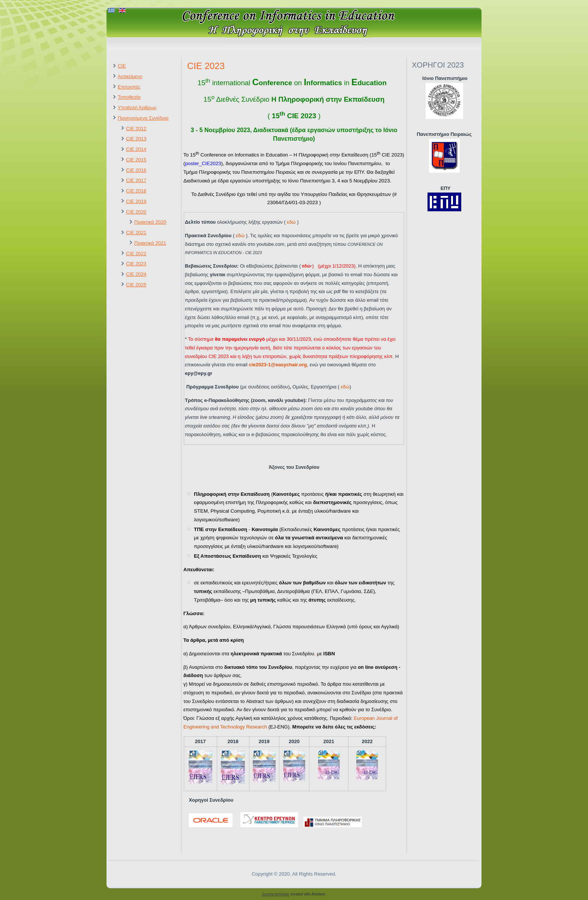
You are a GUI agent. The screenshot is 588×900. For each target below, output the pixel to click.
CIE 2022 (136, 254)
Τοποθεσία (129, 97)
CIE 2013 (136, 139)
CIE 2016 (136, 170)
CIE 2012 (136, 129)
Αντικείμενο (130, 76)
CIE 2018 (136, 191)
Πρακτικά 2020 (150, 222)
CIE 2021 (136, 233)
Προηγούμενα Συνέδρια (143, 118)
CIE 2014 (136, 149)
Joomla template (275, 894)
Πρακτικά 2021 (150, 243)
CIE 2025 (136, 285)
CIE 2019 (136, 201)
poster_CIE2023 (203, 163)
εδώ (292, 222)
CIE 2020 (136, 212)
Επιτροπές (129, 87)
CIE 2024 (136, 274)
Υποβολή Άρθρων (137, 108)
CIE (122, 66)
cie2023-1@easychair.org (278, 365)
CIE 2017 (136, 180)
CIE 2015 (136, 160)
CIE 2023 (136, 264)
